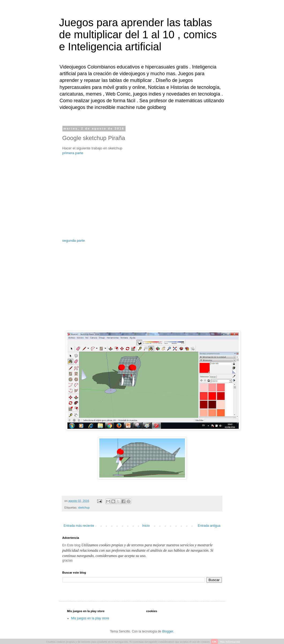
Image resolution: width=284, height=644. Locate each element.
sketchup (84, 507)
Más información (230, 642)
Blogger (168, 631)
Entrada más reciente (79, 526)
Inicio (146, 526)
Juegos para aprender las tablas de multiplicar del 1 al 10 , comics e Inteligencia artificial (138, 35)
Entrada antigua (209, 526)
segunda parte (74, 240)
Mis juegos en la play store (90, 618)
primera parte (73, 153)
